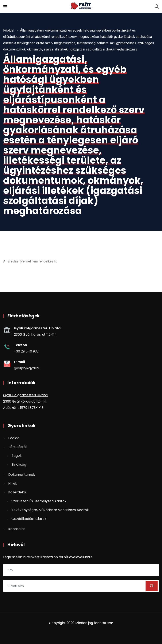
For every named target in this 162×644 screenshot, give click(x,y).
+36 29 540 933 (26, 351)
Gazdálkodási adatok (29, 519)
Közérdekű (17, 492)
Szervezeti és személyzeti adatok (39, 501)
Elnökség (19, 464)
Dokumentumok (22, 475)
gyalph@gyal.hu (27, 368)
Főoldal (9, 30)
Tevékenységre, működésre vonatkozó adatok (50, 510)
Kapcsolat (17, 529)
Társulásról (17, 447)
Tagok (17, 456)
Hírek (13, 483)
